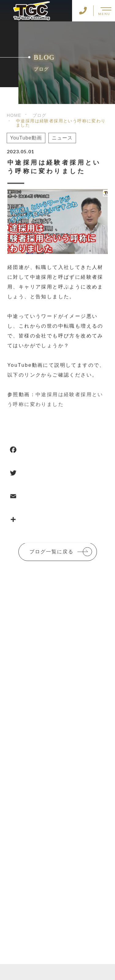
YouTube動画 (25, 138)
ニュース (62, 138)
